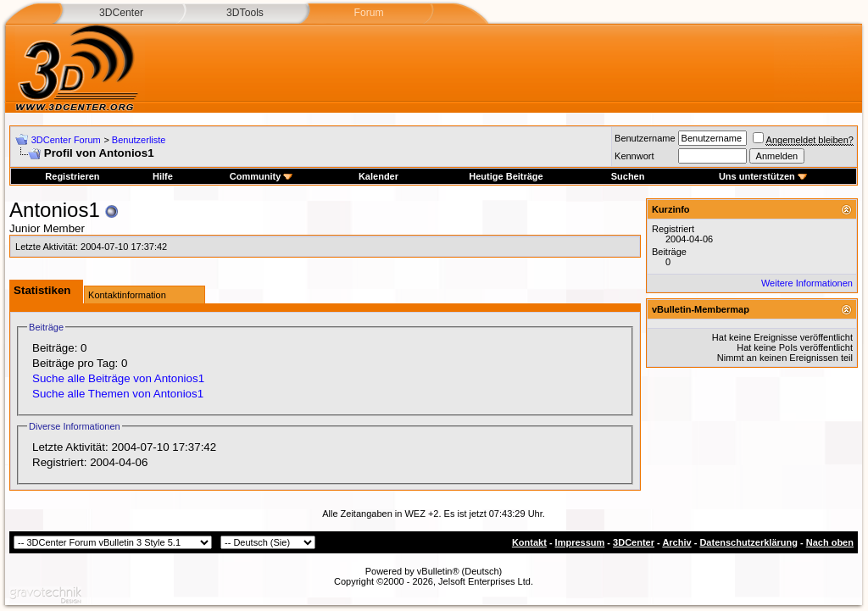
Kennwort (634, 156)
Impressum (580, 542)
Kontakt (529, 542)
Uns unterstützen (763, 176)
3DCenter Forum (66, 140)
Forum (368, 13)
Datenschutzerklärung (748, 542)
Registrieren (72, 176)
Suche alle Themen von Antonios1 (118, 394)
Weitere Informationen (807, 283)
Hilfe (163, 176)
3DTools (245, 13)
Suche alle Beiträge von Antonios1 (118, 378)
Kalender (378, 176)
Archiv (676, 542)
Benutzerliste (139, 140)
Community (262, 176)
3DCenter (121, 13)
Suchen (628, 176)
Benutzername (645, 138)
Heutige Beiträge (506, 176)
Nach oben (830, 542)
